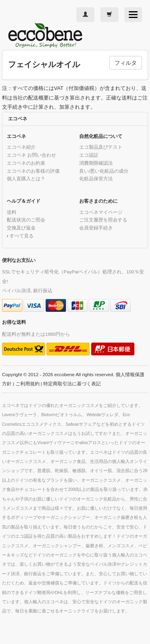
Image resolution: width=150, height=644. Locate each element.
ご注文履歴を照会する (103, 220)
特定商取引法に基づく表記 (72, 384)
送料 (12, 212)
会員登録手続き (96, 228)
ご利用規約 (28, 384)
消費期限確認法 (96, 163)
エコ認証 (89, 155)
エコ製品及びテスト (101, 147)
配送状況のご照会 (26, 220)
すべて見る (22, 236)
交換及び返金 (21, 228)
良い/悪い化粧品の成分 (104, 171)
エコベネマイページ (101, 212)
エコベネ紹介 (21, 147)
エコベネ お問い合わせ (31, 155)
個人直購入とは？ (26, 178)
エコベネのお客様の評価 (33, 171)
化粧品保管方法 (96, 178)
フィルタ (126, 63)
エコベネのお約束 (26, 163)
